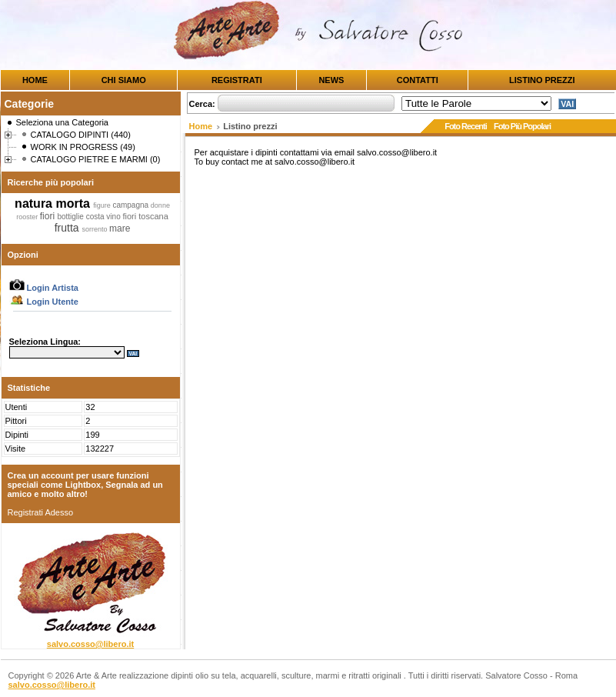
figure (103, 205)
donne (160, 205)
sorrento (95, 229)
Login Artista (44, 288)
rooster (28, 217)
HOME (35, 80)
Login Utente (44, 302)
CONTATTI (418, 80)
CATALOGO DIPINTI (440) (81, 135)
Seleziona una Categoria (62, 122)
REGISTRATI (237, 80)
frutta (68, 228)
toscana (153, 216)
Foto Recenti (466, 126)
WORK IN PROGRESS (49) (83, 147)
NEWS (331, 80)
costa (97, 217)
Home (201, 126)
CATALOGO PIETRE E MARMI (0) (96, 159)
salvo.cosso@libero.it (90, 644)
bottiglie (71, 217)
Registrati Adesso (41, 512)
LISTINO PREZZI (542, 80)
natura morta (54, 203)
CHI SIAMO (124, 80)
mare (120, 228)
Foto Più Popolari (522, 126)
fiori (49, 216)
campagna (131, 205)
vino (114, 217)
